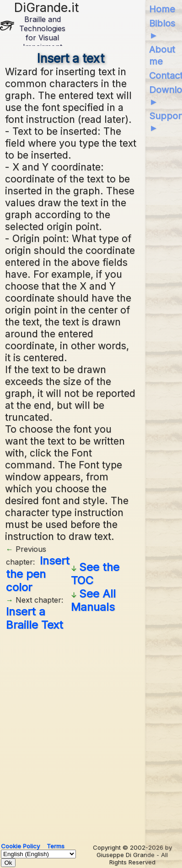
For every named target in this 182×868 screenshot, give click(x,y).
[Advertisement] (91, 733)
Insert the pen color (38, 574)
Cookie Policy (20, 846)
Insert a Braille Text (35, 618)
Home (162, 9)
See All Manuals (93, 600)
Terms (56, 846)
